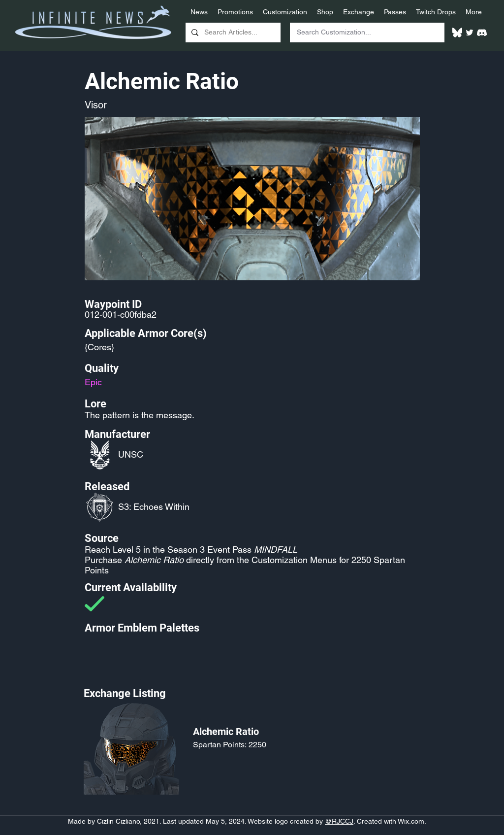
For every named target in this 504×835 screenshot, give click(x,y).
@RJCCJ (339, 821)
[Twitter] (470, 33)
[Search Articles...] (232, 33)
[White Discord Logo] (482, 33)
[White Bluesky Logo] (457, 33)
